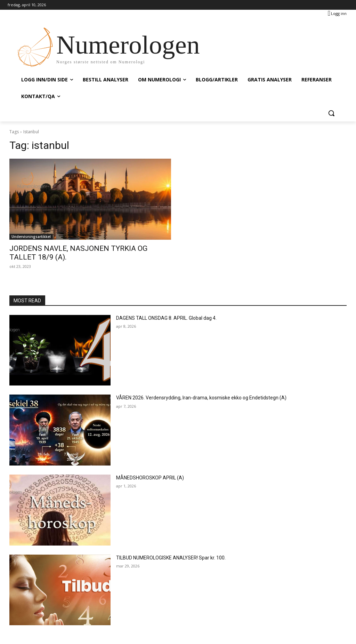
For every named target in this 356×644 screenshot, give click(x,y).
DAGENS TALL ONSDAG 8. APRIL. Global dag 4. (166, 318)
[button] (331, 113)
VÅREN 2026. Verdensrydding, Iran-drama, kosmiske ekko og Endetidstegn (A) (201, 398)
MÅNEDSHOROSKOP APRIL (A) (150, 478)
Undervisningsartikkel (31, 237)
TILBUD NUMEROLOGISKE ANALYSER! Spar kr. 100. (171, 558)
